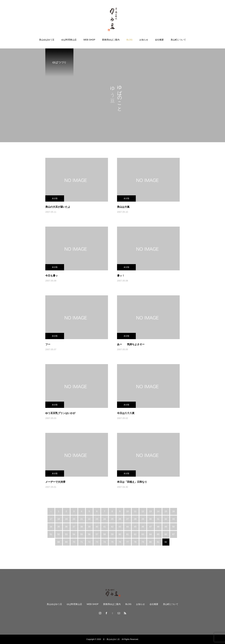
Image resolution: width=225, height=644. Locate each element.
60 (120, 534)
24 (105, 519)
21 (82, 519)
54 (74, 534)
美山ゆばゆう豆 (47, 40)
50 (173, 527)
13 (150, 511)
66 (166, 534)
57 (97, 534)
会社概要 (159, 40)
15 (166, 511)
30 (150, 519)
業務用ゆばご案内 (111, 40)
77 (127, 542)
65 (158, 534)
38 (82, 527)
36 (66, 527)
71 (82, 542)
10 (127, 511)
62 (135, 534)
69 (66, 542)
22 (89, 519)
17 (51, 519)
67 (173, 534)
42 (112, 527)
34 (51, 527)
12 (143, 511)
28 (135, 519)
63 (143, 534)
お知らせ (144, 40)
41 (105, 527)
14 (158, 511)
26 (120, 519)
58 (105, 534)
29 (143, 519)
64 (150, 534)
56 (89, 534)
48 (158, 527)
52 (59, 534)
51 (51, 534)
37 (74, 527)
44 (127, 527)
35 (59, 527)
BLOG (129, 40)
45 (135, 527)
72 (89, 542)
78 (135, 542)
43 (120, 527)
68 (59, 542)
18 (59, 519)
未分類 (55, 198)
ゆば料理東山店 (69, 40)
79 (143, 542)
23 (97, 519)
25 (112, 519)
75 (112, 542)
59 (112, 534)
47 (150, 527)
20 (74, 519)
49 (166, 527)
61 (127, 534)
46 (143, 527)
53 (66, 534)
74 (105, 542)
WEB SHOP (89, 40)
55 (82, 534)
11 (135, 511)
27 (127, 519)
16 (173, 511)
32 (166, 519)
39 (89, 527)
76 (120, 542)
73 (97, 542)
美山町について (178, 40)
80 (150, 542)
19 (66, 519)
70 (74, 542)
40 (97, 527)
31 (158, 519)
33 (173, 519)
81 (158, 542)
